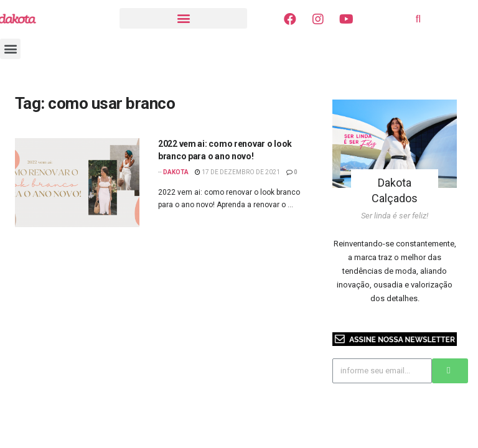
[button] (183, 18)
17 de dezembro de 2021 (237, 172)
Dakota (176, 172)
